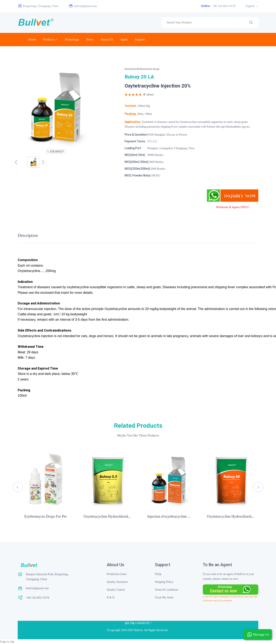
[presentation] (18, 487)
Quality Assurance (117, 582)
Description (28, 236)
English (250, 6)
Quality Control (116, 590)
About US (107, 39)
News (90, 39)
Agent (124, 39)
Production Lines (117, 574)
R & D (111, 597)
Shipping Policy (164, 582)
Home (32, 39)
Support (140, 39)
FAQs (158, 574)
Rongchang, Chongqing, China (38, 6)
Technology (72, 39)
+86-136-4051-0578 (218, 6)
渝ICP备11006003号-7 (138, 623)
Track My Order (164, 597)
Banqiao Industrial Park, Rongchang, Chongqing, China (47, 577)
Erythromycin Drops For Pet (45, 516)
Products (49, 39)
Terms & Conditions (167, 590)
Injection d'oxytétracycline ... (169, 516)
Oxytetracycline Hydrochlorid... (107, 516)
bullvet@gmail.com (83, 6)
